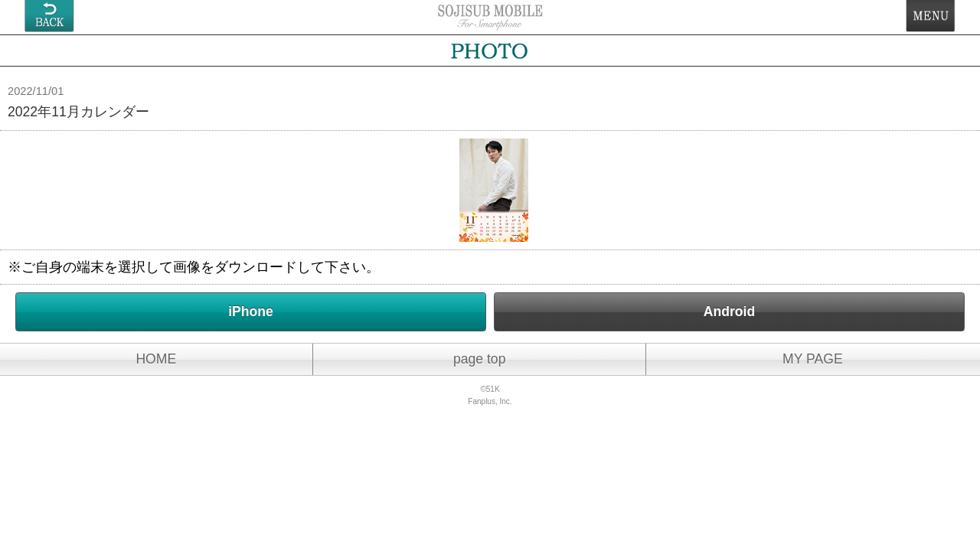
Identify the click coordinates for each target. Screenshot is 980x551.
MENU (931, 16)
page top (480, 359)
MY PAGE (813, 359)
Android (729, 311)
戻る (49, 16)
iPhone (251, 311)
